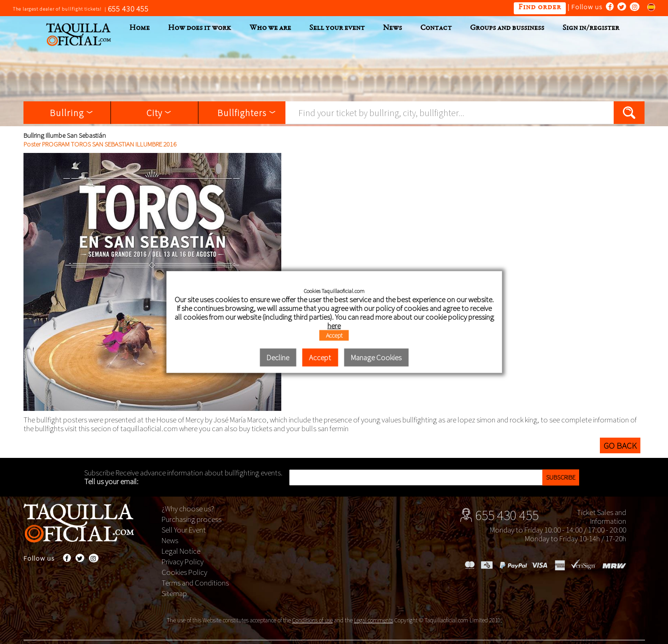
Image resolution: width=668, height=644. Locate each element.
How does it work (200, 28)
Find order (540, 8)
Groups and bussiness (507, 28)
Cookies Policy (184, 572)
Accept (334, 335)
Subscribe (561, 477)
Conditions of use (313, 620)
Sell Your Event (184, 530)
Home (139, 28)
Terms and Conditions (195, 583)
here (334, 325)
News (392, 28)
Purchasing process (192, 519)
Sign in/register (591, 28)
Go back (620, 445)
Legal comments (374, 620)
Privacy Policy (183, 562)
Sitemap (174, 593)
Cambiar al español (648, 7)
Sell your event (337, 28)
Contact (436, 28)
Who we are (270, 28)
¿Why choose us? (188, 509)
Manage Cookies (376, 357)
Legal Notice (181, 551)
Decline (278, 357)
